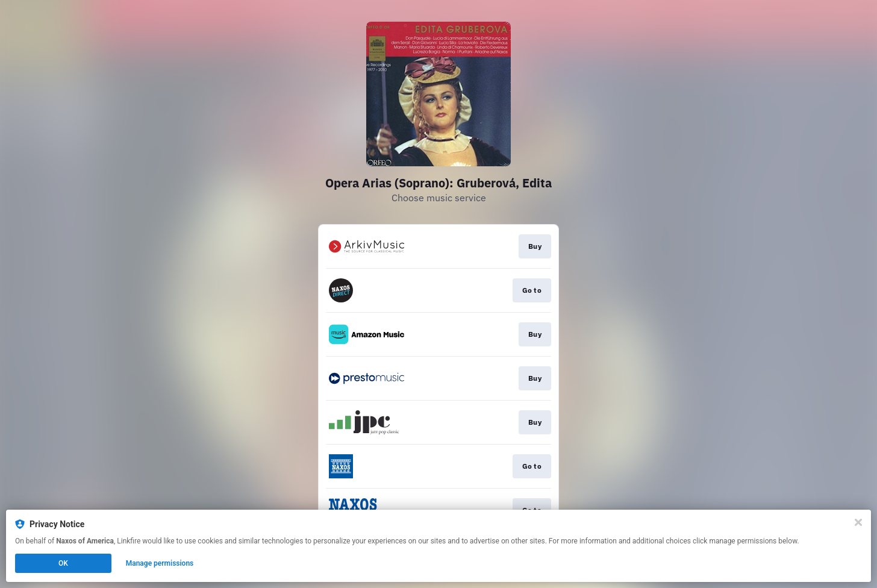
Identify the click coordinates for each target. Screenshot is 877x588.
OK (63, 563)
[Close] (858, 522)
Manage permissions (160, 563)
